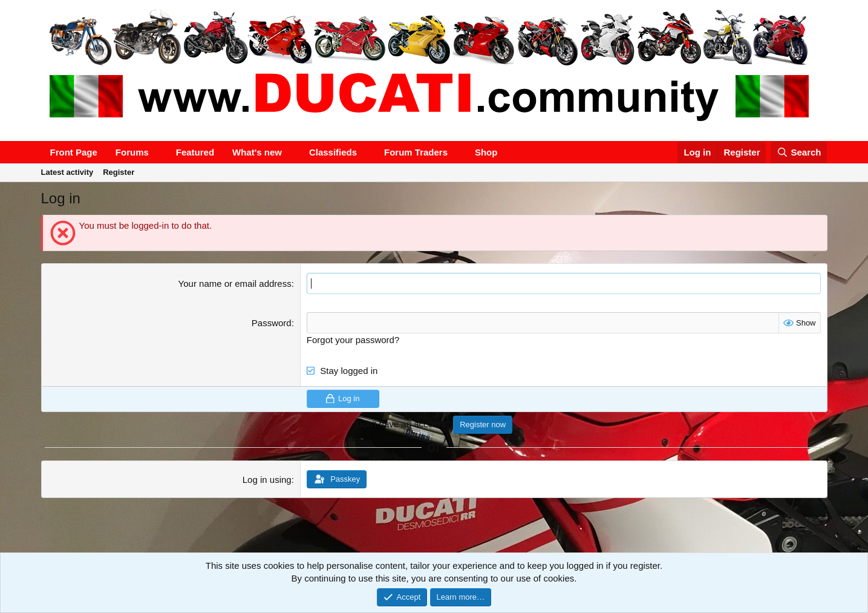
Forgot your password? (353, 340)
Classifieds (333, 152)
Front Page (74, 152)
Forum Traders (416, 152)
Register (119, 172)
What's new (257, 152)
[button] (158, 152)
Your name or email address (235, 284)
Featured (195, 152)
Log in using (267, 480)
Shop (486, 152)
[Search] (799, 152)
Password (272, 323)
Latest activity (67, 172)
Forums (132, 152)
